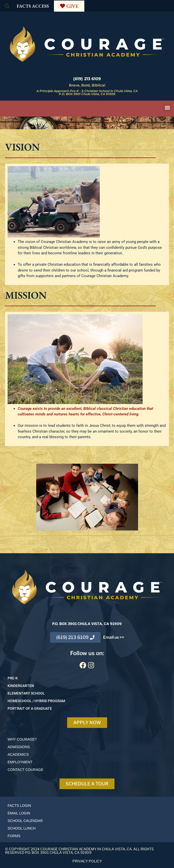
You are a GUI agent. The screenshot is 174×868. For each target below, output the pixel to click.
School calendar (25, 821)
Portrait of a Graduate (30, 708)
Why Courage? (22, 739)
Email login (19, 813)
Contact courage (25, 770)
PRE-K (13, 678)
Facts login (19, 806)
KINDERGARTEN (21, 686)
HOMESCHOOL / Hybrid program (36, 701)
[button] (7, 6)
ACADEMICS (18, 754)
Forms (14, 836)
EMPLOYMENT (20, 762)
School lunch (22, 828)
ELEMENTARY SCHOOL (26, 693)
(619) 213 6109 (87, 79)
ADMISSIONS (19, 747)
